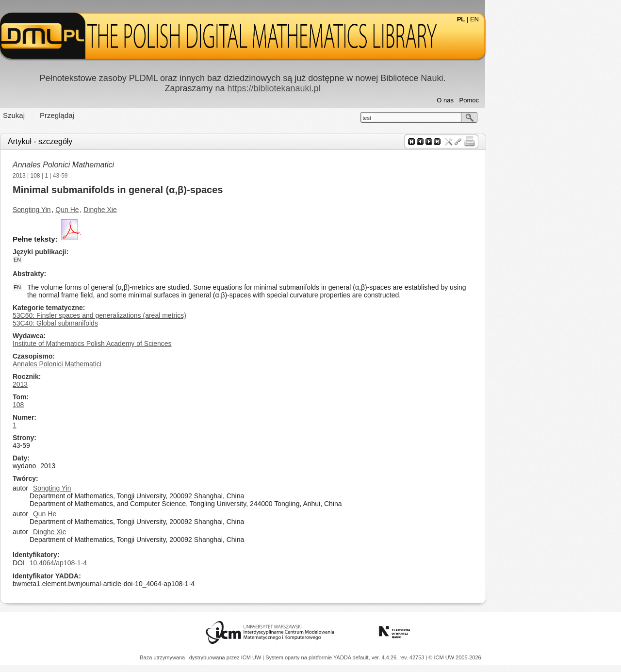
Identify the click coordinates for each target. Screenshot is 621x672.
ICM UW (252, 657)
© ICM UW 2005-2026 (455, 657)
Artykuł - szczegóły (108, 141)
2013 (87, 176)
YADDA (343, 657)
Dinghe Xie (168, 210)
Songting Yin (100, 210)
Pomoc (537, 100)
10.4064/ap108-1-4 (126, 563)
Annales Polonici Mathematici (131, 165)
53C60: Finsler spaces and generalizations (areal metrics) (167, 315)
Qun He (135, 210)
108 (103, 176)
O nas (513, 100)
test (435, 118)
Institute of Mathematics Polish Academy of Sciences (160, 344)
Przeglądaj (125, 115)
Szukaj (82, 115)
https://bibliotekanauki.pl (342, 88)
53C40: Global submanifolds (123, 323)
